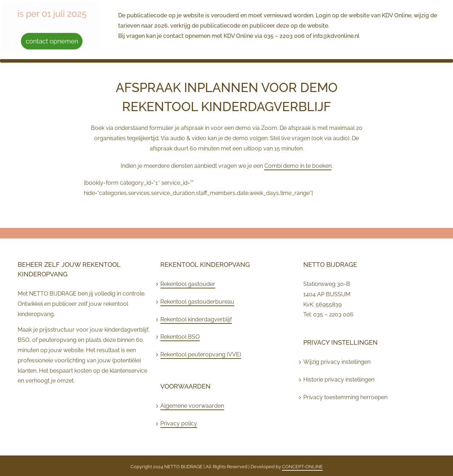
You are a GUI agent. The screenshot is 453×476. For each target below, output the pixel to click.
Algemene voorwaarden (192, 406)
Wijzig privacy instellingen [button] (337, 362)
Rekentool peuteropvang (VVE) (201, 354)
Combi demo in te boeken (298, 166)
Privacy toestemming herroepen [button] (345, 397)
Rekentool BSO (180, 337)
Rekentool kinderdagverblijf (196, 319)
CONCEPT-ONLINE (302, 467)
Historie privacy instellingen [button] (339, 380)
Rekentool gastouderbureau (197, 302)
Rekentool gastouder (188, 284)
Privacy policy (179, 423)
